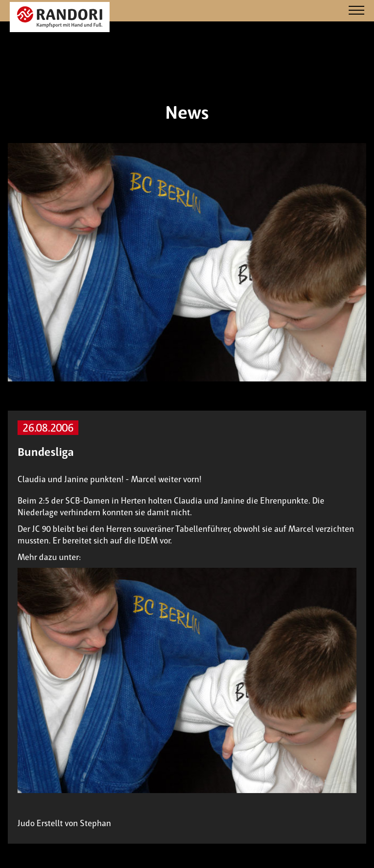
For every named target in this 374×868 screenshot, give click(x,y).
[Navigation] (356, 11)
